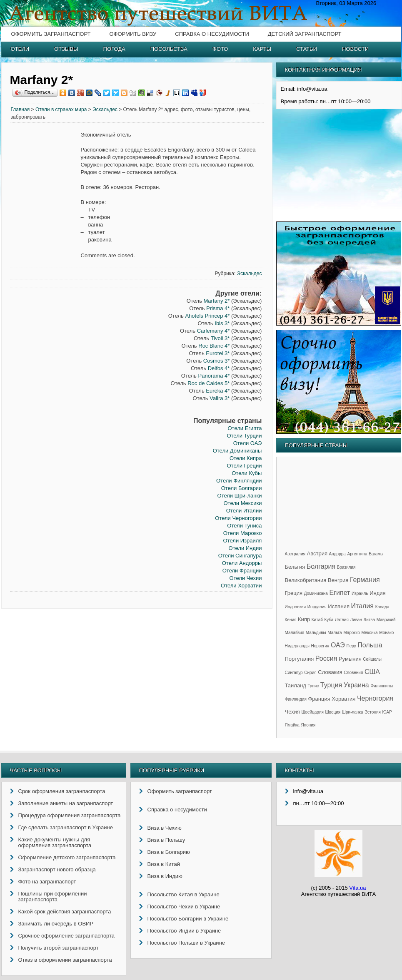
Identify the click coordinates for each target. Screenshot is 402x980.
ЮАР (387, 712)
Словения (353, 673)
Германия (365, 580)
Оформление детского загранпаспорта (67, 857)
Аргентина (357, 554)
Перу (351, 646)
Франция (319, 699)
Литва (370, 620)
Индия (377, 593)
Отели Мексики (242, 503)
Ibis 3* (222, 323)
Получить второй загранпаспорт (59, 948)
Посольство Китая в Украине (184, 894)
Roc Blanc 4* (214, 346)
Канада (382, 607)
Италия (362, 606)
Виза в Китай (164, 864)
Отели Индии (245, 548)
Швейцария (313, 712)
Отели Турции (244, 436)
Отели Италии (244, 511)
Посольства (169, 49)
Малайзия (295, 633)
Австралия (295, 554)
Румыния (350, 659)
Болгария (321, 566)
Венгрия (338, 580)
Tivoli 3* (220, 338)
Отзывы (66, 49)
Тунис (313, 686)
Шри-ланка (353, 712)
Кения (291, 620)
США (372, 672)
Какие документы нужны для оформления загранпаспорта (55, 842)
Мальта (335, 633)
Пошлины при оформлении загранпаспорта (53, 897)
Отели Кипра (246, 458)
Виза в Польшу (166, 840)
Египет (340, 593)
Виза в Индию (165, 876)
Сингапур (294, 673)
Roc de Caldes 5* (208, 383)
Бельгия (295, 567)
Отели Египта (245, 428)
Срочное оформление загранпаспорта (67, 936)
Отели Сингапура (240, 556)
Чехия (292, 712)
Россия (326, 658)
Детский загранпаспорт (305, 34)
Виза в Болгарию (169, 852)
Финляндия (296, 699)
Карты (262, 49)
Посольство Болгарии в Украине (188, 919)
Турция (331, 685)
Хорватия (343, 699)
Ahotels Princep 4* (207, 316)
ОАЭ (338, 645)
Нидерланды (297, 646)
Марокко (352, 633)
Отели (20, 49)
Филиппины (382, 686)
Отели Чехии (246, 578)
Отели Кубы (247, 473)
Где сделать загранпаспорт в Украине (66, 827)
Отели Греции (244, 466)
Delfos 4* (219, 368)
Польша (370, 645)
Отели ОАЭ (248, 443)
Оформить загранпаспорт (51, 34)
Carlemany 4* (213, 331)
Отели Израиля (243, 541)
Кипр (304, 619)
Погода (114, 49)
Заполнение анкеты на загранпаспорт (66, 803)
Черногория (375, 698)
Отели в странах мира (61, 109)
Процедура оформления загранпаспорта (70, 815)
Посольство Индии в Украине (184, 931)
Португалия (300, 659)
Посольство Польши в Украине (186, 943)
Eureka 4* (218, 391)
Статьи (307, 49)
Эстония (373, 712)
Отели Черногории (238, 518)
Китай (317, 620)
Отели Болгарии (242, 488)
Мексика (369, 633)
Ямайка (292, 725)
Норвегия (320, 646)
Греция (294, 593)
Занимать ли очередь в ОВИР (56, 924)
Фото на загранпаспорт (47, 882)
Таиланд (296, 685)
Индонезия (296, 607)
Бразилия (346, 567)
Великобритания (306, 580)
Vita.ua (357, 888)
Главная (20, 109)
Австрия (317, 553)
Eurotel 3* (218, 353)
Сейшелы (372, 659)
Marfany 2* (217, 301)
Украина (356, 685)
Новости (355, 49)
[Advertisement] (45, 258)
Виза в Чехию (165, 828)
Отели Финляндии (239, 481)
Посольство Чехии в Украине (184, 907)
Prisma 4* (218, 308)
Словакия (330, 672)
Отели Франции (242, 571)
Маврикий (386, 620)
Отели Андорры (242, 563)
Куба (329, 620)
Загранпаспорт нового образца (57, 869)
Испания (339, 606)
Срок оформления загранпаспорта (62, 791)
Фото (220, 49)
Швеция (333, 712)
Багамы (376, 554)
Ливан (356, 620)
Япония (308, 725)
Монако (386, 633)
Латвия (342, 620)
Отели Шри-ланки (240, 496)
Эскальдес (105, 109)
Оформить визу (133, 34)
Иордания (317, 607)
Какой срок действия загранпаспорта (65, 912)
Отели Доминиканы (237, 451)
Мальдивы (316, 633)
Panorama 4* (214, 376)
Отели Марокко (243, 533)
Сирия (310, 673)
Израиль (360, 593)
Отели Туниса (244, 526)
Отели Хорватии (241, 586)
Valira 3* (220, 398)
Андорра (337, 554)
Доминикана (316, 593)
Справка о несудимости (212, 34)
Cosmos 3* (217, 361)
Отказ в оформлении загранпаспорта (65, 960)
